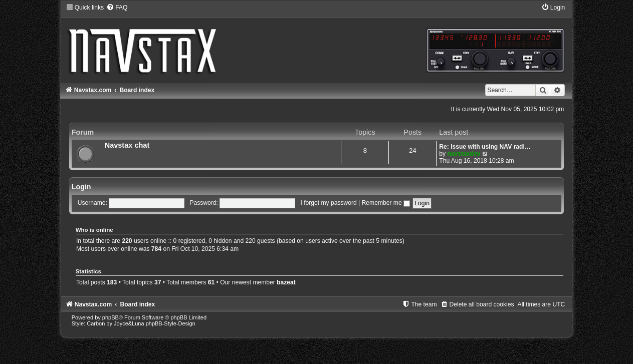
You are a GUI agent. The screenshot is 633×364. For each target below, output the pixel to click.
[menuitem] (117, 8)
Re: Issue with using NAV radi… (485, 147)
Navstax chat (127, 145)
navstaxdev (464, 154)
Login (81, 187)
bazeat (286, 282)
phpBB (111, 317)
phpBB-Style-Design (171, 323)
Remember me (386, 203)
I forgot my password (328, 203)
